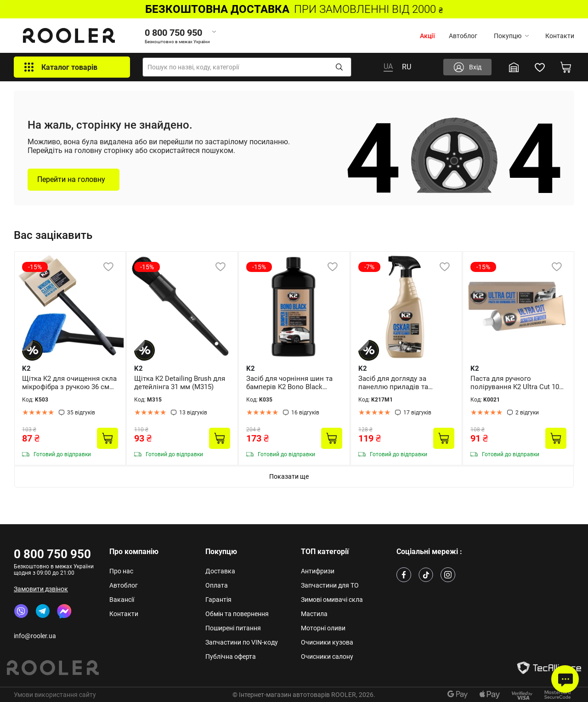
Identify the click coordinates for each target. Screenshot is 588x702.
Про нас (121, 571)
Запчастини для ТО (330, 585)
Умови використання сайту (55, 695)
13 (193, 413)
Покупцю (511, 36)
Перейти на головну (71, 179)
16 (305, 413)
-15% (35, 267)
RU (407, 67)
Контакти (560, 36)
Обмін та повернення (237, 614)
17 (417, 413)
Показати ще (289, 476)
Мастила (314, 614)
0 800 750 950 (52, 554)
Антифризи (318, 571)
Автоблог (463, 36)
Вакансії (122, 600)
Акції (427, 36)
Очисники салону (327, 657)
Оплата (217, 585)
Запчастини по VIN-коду (242, 642)
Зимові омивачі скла (332, 600)
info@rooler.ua (35, 636)
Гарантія (218, 600)
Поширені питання (233, 628)
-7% (369, 267)
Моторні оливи (323, 628)
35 (81, 413)
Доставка (220, 571)
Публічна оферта (231, 657)
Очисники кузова (327, 642)
